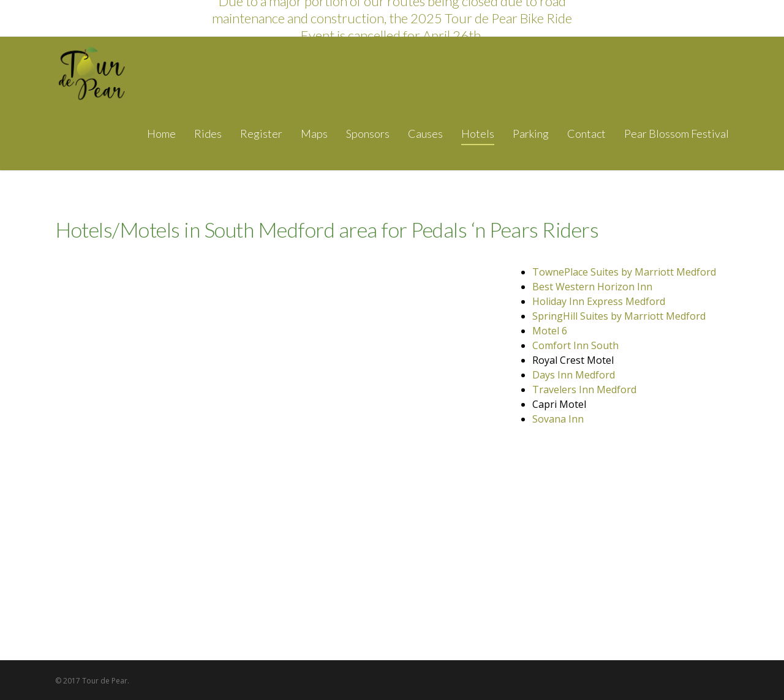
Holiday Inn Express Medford (599, 301)
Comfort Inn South (575, 345)
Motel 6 (550, 331)
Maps (314, 134)
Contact (586, 134)
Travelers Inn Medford (584, 390)
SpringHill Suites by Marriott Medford (619, 316)
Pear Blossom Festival (677, 134)
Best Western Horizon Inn (592, 287)
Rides (208, 134)
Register (261, 134)
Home (161, 134)
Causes (425, 134)
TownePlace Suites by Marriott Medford (624, 272)
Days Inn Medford (574, 375)
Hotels (478, 134)
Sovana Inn (558, 419)
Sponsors (368, 134)
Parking (531, 134)
